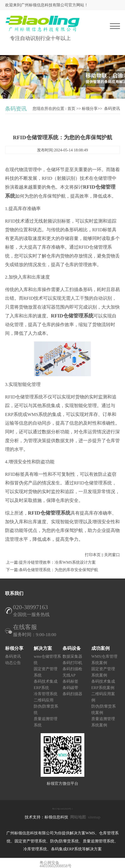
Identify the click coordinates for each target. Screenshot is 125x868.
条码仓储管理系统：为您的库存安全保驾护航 (59, 570)
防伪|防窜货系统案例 (104, 709)
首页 (71, 108)
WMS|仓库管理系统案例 (104, 659)
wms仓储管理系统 (47, 659)
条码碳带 (70, 687)
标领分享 (90, 108)
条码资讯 (112, 108)
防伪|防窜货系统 (46, 709)
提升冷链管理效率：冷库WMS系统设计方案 (57, 562)
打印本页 (93, 555)
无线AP (69, 675)
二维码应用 (44, 700)
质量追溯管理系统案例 (103, 722)
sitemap (94, 817)
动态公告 (13, 662)
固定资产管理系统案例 (103, 672)
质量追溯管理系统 (46, 722)
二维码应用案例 (103, 697)
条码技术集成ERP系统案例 (103, 684)
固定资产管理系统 (46, 672)
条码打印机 (72, 662)
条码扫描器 (72, 694)
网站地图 (78, 817)
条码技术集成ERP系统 (46, 684)
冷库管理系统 (46, 694)
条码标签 (70, 681)
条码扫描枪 (72, 669)
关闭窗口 (112, 555)
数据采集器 (72, 656)
